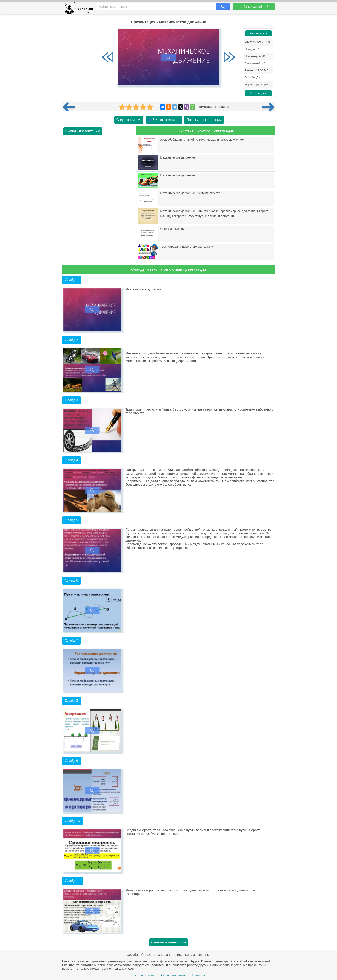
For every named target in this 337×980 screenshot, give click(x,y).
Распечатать (258, 33)
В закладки (258, 93)
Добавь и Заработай (254, 7)
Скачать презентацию (83, 131)
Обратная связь (173, 975)
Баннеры (199, 975)
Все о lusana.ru (142, 975)
